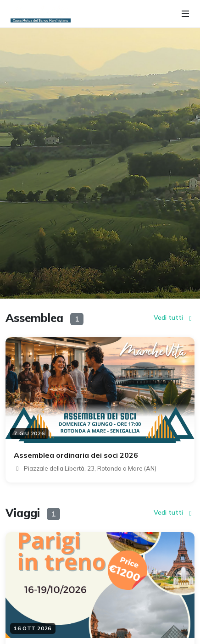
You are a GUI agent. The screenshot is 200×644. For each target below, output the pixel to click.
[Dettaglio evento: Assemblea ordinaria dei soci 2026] (100, 410)
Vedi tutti (174, 318)
